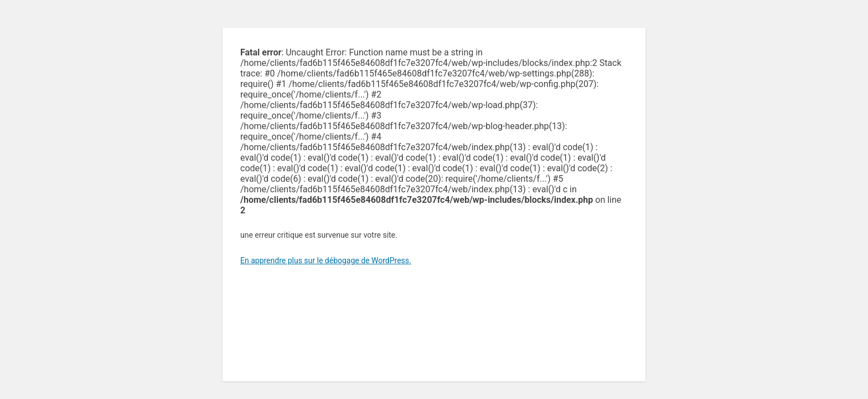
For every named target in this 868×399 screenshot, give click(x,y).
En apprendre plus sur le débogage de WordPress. (326, 260)
